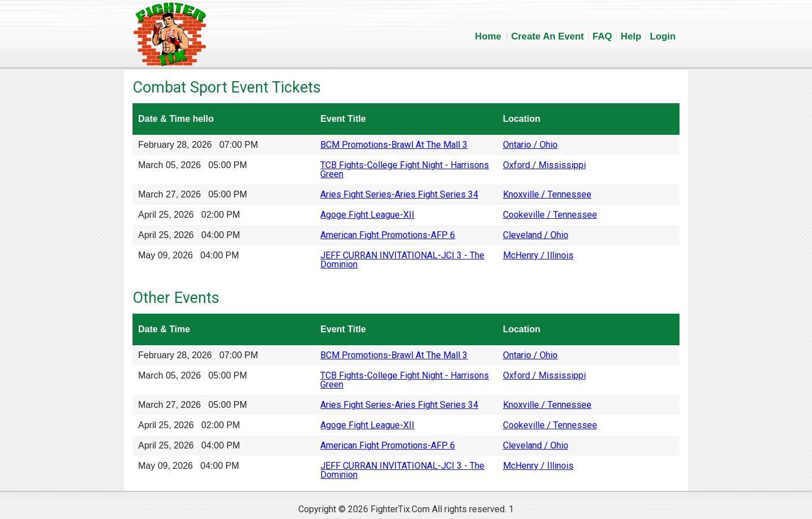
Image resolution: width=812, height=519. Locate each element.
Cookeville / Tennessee (550, 215)
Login (663, 36)
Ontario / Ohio (530, 145)
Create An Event (547, 36)
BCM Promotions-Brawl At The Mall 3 (394, 145)
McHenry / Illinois (538, 255)
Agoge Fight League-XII (367, 215)
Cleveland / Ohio (536, 235)
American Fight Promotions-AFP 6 (388, 235)
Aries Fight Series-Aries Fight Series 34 (399, 194)
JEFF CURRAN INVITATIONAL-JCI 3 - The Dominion (402, 260)
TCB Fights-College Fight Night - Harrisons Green (405, 170)
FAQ (603, 36)
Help (631, 36)
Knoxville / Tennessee (547, 194)
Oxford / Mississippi (544, 165)
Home (488, 36)
